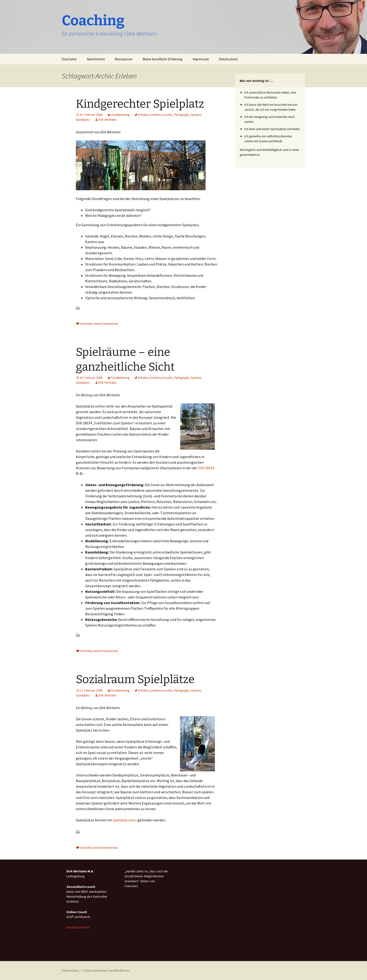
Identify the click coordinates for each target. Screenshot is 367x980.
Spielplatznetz (125, 820)
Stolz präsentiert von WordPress (107, 970)
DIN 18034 (206, 468)
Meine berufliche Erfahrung (163, 59)
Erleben (156, 115)
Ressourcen (124, 59)
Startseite (69, 59)
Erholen (143, 115)
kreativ (168, 115)
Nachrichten (96, 59)
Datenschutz (228, 59)
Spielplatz (83, 120)
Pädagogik (182, 115)
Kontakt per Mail (78, 927)
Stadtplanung (120, 115)
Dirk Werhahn (107, 120)
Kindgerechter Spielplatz (140, 104)
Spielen (196, 115)
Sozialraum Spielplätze (135, 679)
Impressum (201, 59)
